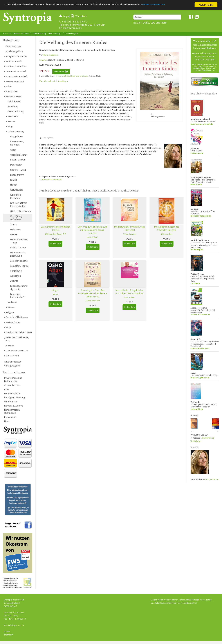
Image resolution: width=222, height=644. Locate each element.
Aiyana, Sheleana (93, 301)
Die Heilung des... (72, 34)
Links (7, 421)
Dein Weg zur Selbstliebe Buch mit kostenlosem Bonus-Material (93, 230)
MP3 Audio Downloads (17, 350)
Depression (16, 165)
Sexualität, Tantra (19, 266)
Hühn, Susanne (51, 55)
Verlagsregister (12, 366)
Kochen (12, 121)
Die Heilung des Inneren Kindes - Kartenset (129, 228)
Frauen (14, 185)
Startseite (7, 34)
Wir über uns (11, 401)
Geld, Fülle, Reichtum (16, 196)
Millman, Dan (166, 234)
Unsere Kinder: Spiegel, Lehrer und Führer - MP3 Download (130, 292)
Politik (9, 86)
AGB (6, 389)
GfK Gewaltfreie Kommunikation (19, 204)
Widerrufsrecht (12, 393)
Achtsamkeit (14, 101)
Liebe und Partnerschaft (17, 295)
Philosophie (12, 91)
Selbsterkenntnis (19, 261)
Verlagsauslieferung (14, 397)
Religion (10, 312)
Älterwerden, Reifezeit (17, 143)
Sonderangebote (14, 51)
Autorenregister (13, 362)
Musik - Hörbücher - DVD (19, 332)
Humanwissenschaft (16, 71)
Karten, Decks (13, 322)
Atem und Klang (16, 111)
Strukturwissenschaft (17, 76)
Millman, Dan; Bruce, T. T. (55, 234)
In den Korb (61, 71)
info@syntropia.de (72, 28)
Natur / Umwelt (14, 61)
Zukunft (14, 281)
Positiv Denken (18, 247)
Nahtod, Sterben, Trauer (19, 241)
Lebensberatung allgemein (19, 287)
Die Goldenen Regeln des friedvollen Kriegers (167, 228)
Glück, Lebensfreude (21, 211)
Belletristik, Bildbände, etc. (17, 339)
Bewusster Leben (22, 34)
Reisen (11, 307)
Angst (13, 150)
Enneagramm (17, 175)
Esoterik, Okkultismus (17, 317)
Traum (14, 224)
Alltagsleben (16, 136)
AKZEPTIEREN (206, 5)
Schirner (43, 60)
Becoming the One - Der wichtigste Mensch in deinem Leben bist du (93, 293)
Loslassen (15, 229)
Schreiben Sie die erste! (50, 179)
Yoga (10, 126)
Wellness (13, 302)
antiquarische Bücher (16, 56)
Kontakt (7, 632)
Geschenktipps (13, 46)
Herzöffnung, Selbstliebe (17, 218)
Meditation (13, 116)
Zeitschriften (12, 355)
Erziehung (13, 106)
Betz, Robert (93, 237)
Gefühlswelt (16, 190)
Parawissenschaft (15, 81)
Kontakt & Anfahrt (14, 406)
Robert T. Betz (18, 170)
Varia (8, 327)
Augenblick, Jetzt (19, 155)
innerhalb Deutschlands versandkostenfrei (73, 76)
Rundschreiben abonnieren (12, 411)
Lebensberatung (39, 34)
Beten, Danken (18, 160)
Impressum (10, 417)
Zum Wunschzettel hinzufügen (54, 81)
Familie (14, 180)
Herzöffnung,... (56, 34)
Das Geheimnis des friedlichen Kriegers (55, 228)
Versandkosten (12, 385)
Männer (14, 234)
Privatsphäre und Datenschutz (13, 379)
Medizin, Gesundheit (16, 66)
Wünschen (15, 276)
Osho (55, 294)
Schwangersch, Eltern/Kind (18, 254)
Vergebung (16, 271)
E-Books (10, 345)
